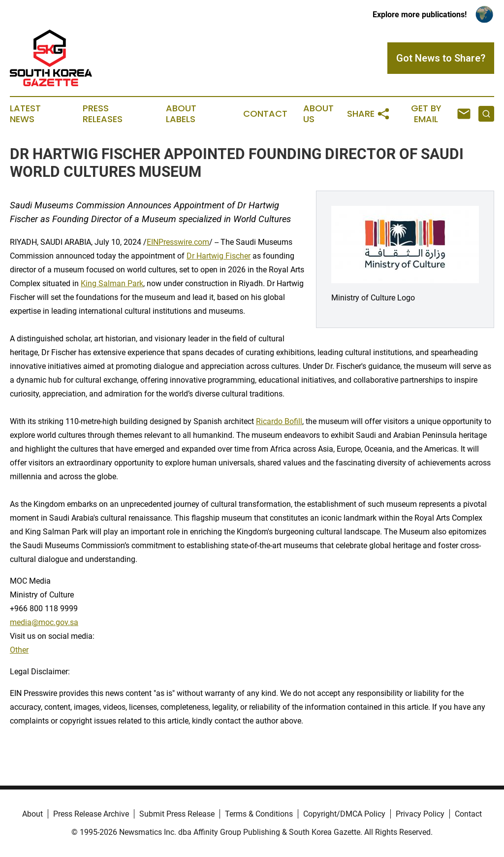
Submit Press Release (177, 814)
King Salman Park (112, 283)
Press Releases (103, 114)
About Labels (181, 114)
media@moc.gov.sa (44, 622)
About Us (318, 114)
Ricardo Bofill (279, 421)
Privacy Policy (420, 814)
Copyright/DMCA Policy (344, 814)
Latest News (25, 114)
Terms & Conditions (259, 814)
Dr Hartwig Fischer (219, 256)
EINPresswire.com (178, 242)
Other (19, 650)
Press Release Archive (91, 814)
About (32, 814)
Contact (265, 114)
